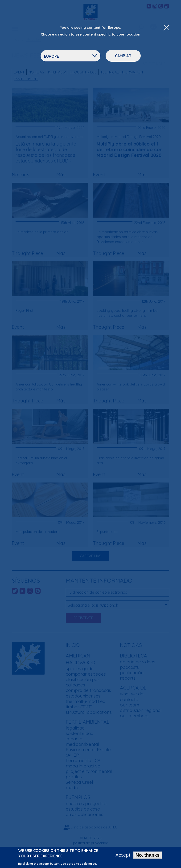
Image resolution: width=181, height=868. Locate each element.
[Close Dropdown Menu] (166, 28)
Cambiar (123, 56)
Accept (123, 855)
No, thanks (148, 855)
